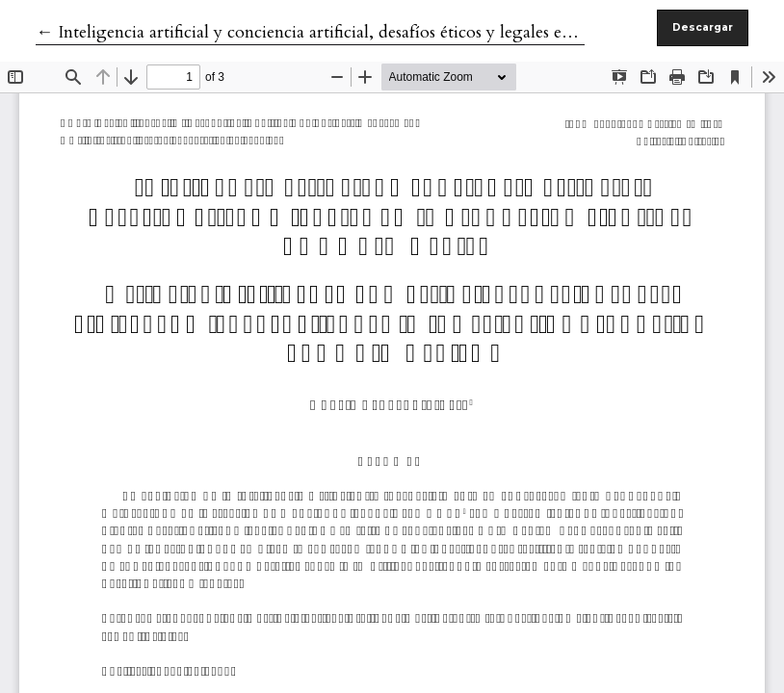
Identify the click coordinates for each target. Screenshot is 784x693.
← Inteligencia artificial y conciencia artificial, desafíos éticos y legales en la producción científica (392, 32)
